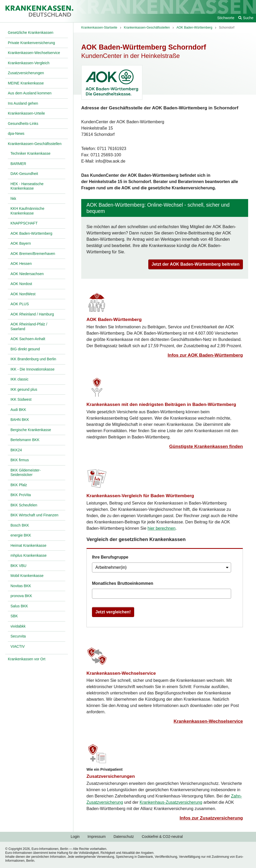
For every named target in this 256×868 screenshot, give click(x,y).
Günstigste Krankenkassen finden (206, 446)
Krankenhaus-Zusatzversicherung (171, 802)
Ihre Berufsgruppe (110, 557)
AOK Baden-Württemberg (114, 319)
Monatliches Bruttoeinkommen (123, 583)
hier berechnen (162, 528)
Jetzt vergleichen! (113, 612)
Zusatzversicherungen (111, 776)
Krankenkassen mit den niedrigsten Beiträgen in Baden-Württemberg (161, 404)
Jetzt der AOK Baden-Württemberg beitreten (196, 264)
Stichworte (226, 18)
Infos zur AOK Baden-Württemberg (205, 355)
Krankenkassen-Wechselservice (121, 673)
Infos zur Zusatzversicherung (211, 818)
